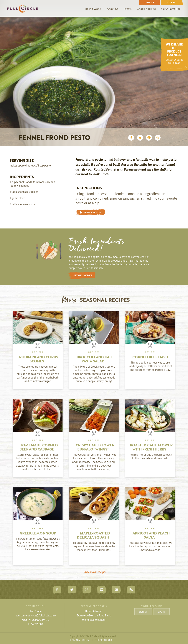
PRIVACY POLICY (80, 640)
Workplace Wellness (94, 620)
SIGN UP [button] (143, 612)
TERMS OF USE (104, 640)
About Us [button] (113, 9)
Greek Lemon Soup (38, 534)
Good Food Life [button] (146, 9)
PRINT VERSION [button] (90, 212)
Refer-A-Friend (94, 611)
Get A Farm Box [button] (171, 9)
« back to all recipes (95, 572)
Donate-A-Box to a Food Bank (94, 616)
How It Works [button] (93, 9)
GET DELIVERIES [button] (82, 275)
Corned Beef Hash (150, 358)
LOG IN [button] (161, 612)
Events (128, 9)
